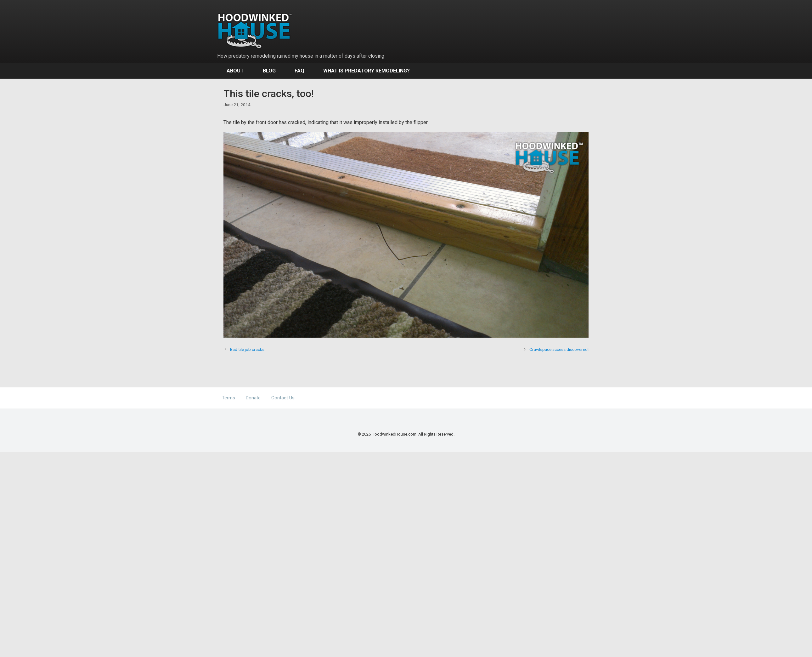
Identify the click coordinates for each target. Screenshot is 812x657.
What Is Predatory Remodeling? (367, 71)
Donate (253, 398)
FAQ (299, 71)
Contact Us (283, 398)
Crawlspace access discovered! (559, 349)
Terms (228, 398)
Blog (269, 71)
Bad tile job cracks (247, 349)
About (235, 71)
